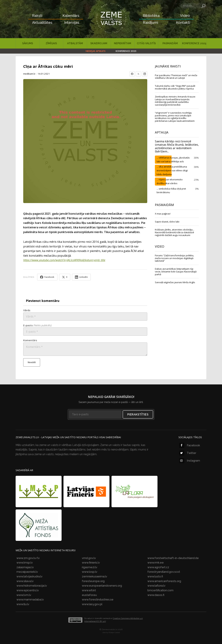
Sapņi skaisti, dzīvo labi (167, 222)
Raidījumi (150, 23)
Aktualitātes (42, 23)
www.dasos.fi (156, 595)
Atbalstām (75, 43)
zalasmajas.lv (25, 567)
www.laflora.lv (156, 586)
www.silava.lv (25, 581)
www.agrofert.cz (158, 567)
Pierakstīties (138, 415)
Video (185, 16)
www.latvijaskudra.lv (29, 576)
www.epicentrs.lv (28, 590)
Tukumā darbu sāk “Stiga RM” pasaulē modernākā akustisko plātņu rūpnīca (175, 87)
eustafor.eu (89, 595)
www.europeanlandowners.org (102, 586)
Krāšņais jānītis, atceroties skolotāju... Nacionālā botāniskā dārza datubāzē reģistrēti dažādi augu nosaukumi (175, 232)
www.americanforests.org (164, 581)
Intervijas (72, 23)
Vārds (27, 310)
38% (196, 158)
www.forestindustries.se (98, 600)
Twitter (188, 453)
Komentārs (30, 340)
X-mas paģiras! (163, 214)
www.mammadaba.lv (30, 600)
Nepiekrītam (123, 43)
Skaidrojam (99, 43)
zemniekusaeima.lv (95, 576)
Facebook (190, 445)
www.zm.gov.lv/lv (28, 558)
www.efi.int (89, 590)
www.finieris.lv (91, 563)
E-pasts (37, 325)
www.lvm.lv (24, 595)
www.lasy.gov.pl (92, 604)
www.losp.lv (90, 572)
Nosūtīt (32, 362)
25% (196, 180)
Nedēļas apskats (96, 51)
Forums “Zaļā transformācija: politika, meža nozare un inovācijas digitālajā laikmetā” (174, 258)
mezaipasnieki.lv (27, 572)
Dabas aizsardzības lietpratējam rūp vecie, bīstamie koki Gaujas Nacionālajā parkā (176, 271)
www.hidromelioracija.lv (32, 586)
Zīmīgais (51, 43)
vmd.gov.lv (89, 558)
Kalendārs (71, 16)
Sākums (28, 43)
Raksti (37, 16)
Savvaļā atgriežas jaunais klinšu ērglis (175, 282)
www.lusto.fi (155, 576)
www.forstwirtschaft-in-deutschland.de (173, 558)
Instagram (190, 461)
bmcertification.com (160, 590)
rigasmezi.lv (90, 567)
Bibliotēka (151, 16)
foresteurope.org (93, 581)
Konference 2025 (194, 43)
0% (197, 189)
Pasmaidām (170, 43)
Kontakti (183, 23)
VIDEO (160, 246)
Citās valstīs (146, 43)
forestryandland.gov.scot (164, 572)
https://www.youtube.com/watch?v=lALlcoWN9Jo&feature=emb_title (64, 260)
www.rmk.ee (156, 563)
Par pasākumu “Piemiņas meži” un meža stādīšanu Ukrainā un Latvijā (176, 77)
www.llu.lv (23, 604)
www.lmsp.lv (25, 563)
